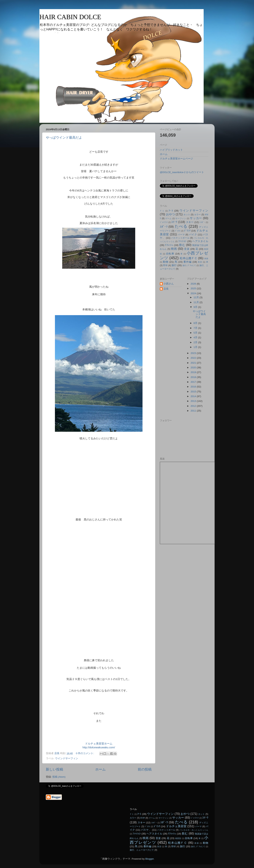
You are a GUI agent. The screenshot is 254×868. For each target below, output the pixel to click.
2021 (194, 363)
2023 (194, 353)
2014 (194, 396)
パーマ (181, 235)
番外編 (187, 262)
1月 (196, 347)
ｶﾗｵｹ (143, 818)
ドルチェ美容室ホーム (99, 744)
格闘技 (178, 838)
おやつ (171, 214)
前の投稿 (145, 769)
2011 (194, 411)
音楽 (187, 249)
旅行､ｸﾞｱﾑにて (189, 265)
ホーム (100, 769)
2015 (194, 392)
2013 (194, 401)
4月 (196, 337)
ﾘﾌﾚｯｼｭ (169, 245)
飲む (182, 245)
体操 (206, 258)
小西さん (169, 284)
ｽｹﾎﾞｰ (202, 222)
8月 (196, 323)
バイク (193, 235)
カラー (198, 215)
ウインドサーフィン (67, 758)
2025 (194, 288)
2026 (194, 284)
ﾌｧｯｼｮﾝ (182, 241)
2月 (196, 342)
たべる (181, 226)
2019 (194, 372)
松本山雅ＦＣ (188, 258)
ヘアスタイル (200, 241)
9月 (196, 307)
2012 (194, 406)
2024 (194, 293)
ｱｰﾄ (171, 211)
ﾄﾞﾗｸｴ (178, 231)
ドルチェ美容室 (176, 826)
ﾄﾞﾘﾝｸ (187, 231)
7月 (196, 328)
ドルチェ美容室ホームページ (176, 159)
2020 (194, 368)
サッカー (196, 218)
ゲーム (169, 218)
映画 (174, 249)
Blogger (149, 859)
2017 (194, 382)
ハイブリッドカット (171, 150)
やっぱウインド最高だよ (64, 138)
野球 (165, 265)
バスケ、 (146, 830)
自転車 (170, 254)
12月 (197, 297)
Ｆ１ (162, 211)
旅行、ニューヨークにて (142, 850)
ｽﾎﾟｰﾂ (164, 227)
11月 (197, 302)
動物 (166, 262)
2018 (194, 377)
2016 (194, 387)
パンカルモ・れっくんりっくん (194, 830)
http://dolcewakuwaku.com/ (99, 747)
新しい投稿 (54, 769)
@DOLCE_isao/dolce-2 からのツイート (182, 172)
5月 (196, 333)
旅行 (174, 265)
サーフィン (181, 218)
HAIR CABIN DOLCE (70, 17)
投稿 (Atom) (59, 777)
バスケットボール (180, 238)
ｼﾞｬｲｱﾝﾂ (164, 222)
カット (187, 215)
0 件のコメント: (85, 753)
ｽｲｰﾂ (174, 222)
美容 (200, 262)
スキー (190, 222)
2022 (194, 358)
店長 (166, 289)
